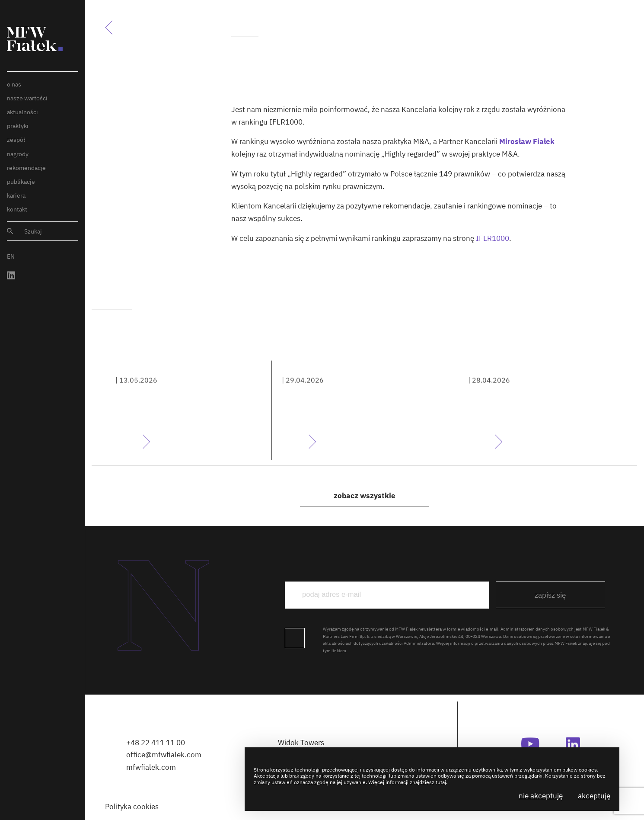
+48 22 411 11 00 (156, 743)
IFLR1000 (493, 238)
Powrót (114, 27)
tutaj (441, 782)
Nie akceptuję (541, 796)
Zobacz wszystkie (365, 496)
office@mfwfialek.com (164, 755)
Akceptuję (594, 796)
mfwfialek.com (151, 767)
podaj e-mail (451, 563)
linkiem (339, 650)
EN (11, 256)
